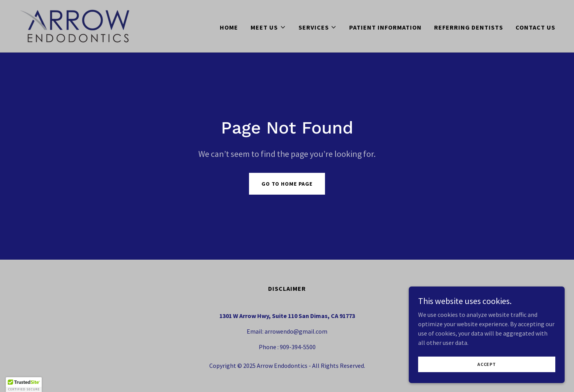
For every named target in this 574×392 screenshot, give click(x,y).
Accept (487, 370)
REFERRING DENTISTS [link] (469, 27)
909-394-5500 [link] (298, 347)
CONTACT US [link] (535, 27)
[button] (268, 27)
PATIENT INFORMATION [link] (385, 27)
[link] (75, 25)
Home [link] (229, 27)
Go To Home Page (287, 184)
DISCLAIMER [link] (287, 288)
